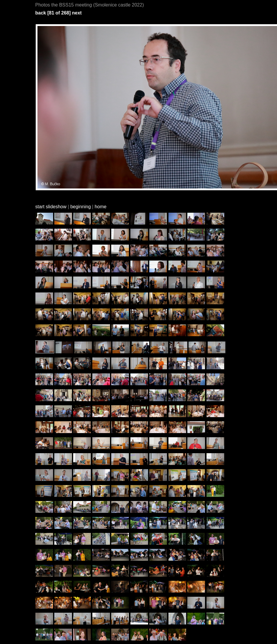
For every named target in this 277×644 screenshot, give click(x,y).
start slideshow (51, 207)
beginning (80, 207)
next (77, 13)
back (41, 13)
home (101, 207)
